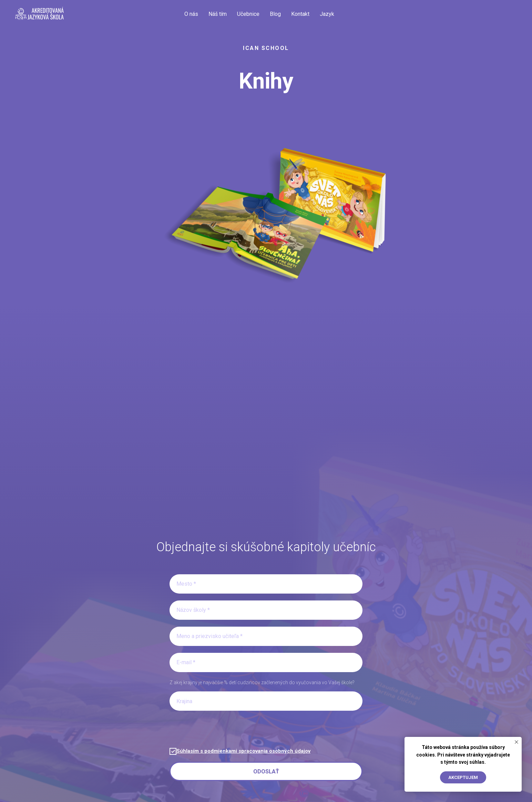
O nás (191, 14)
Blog (275, 14)
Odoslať (266, 772)
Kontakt (300, 14)
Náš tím (218, 14)
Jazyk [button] (327, 14)
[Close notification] (516, 742)
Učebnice (248, 14)
